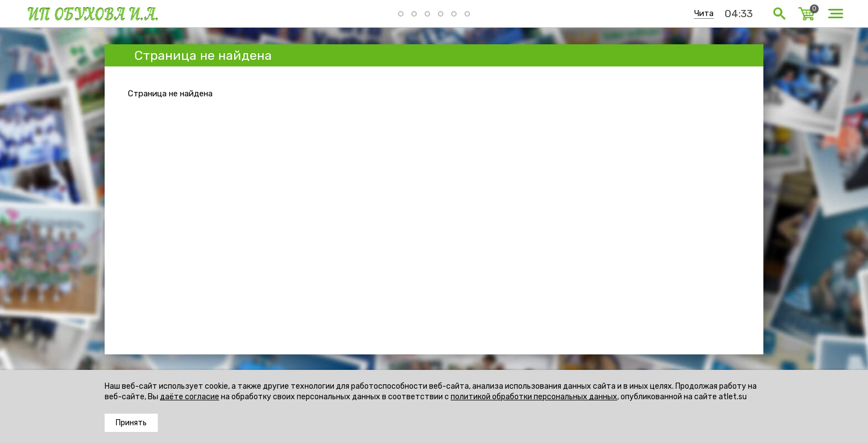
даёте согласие (190, 397)
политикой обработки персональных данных (534, 397)
